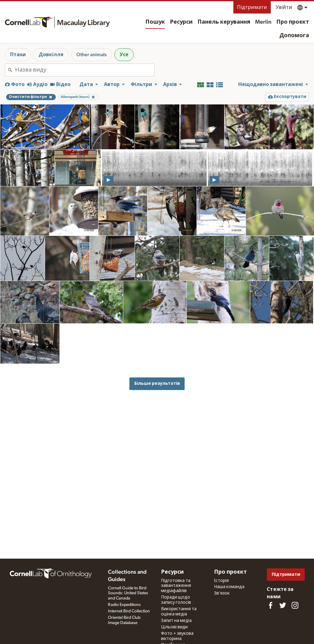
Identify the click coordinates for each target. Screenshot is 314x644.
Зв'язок (222, 593)
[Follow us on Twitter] (283, 605)
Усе (124, 55)
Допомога (294, 36)
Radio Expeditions (124, 605)
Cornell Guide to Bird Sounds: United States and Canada (128, 593)
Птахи (18, 55)
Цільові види (174, 627)
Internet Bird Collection (129, 611)
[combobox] (85, 70)
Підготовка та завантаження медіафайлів (176, 586)
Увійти (284, 7)
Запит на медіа (176, 621)
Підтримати (252, 7)
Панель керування (224, 22)
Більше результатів (157, 383)
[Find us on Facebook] (270, 605)
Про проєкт (293, 22)
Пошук (155, 22)
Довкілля (51, 55)
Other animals (92, 55)
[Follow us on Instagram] (295, 605)
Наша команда (229, 587)
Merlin (263, 22)
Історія (221, 581)
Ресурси (181, 22)
